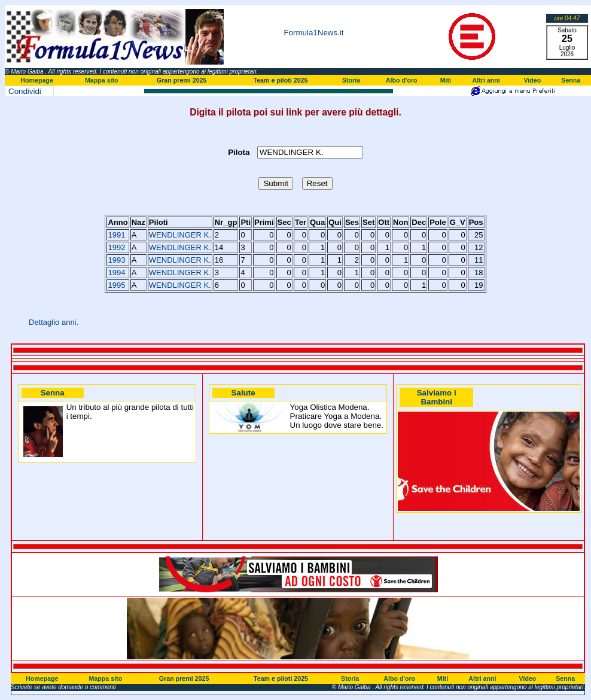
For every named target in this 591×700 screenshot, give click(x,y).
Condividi (25, 91)
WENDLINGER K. (180, 235)
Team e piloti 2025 (280, 80)
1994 (116, 273)
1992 (116, 247)
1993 (116, 260)
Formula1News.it (313, 33)
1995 (116, 285)
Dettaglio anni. (54, 322)
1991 (116, 235)
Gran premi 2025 (182, 80)
